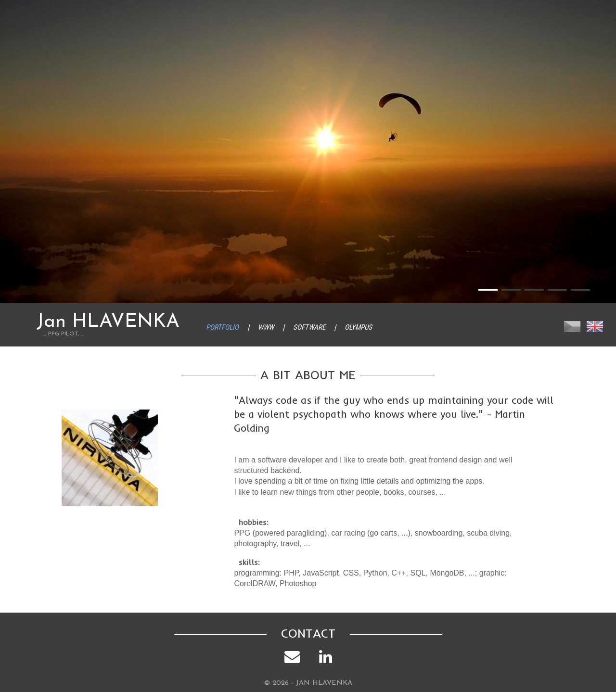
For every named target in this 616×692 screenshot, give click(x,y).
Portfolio (222, 327)
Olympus (358, 327)
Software (309, 327)
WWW (266, 327)
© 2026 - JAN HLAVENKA (308, 683)
